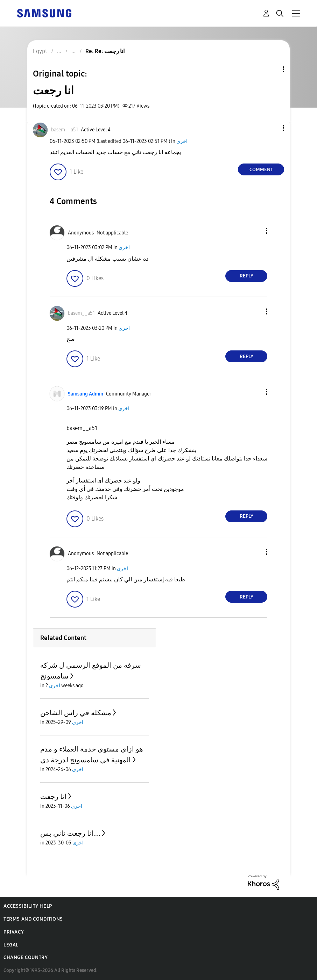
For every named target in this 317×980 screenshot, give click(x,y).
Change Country (26, 957)
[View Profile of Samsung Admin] (86, 394)
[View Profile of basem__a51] (65, 130)
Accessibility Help (28, 906)
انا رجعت (53, 797)
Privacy (14, 932)
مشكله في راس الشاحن (76, 713)
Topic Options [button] (272, 69)
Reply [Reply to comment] (246, 276)
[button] (272, 128)
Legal (11, 945)
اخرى (182, 141)
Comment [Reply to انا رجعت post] (261, 170)
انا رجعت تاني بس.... (70, 833)
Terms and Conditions (33, 919)
